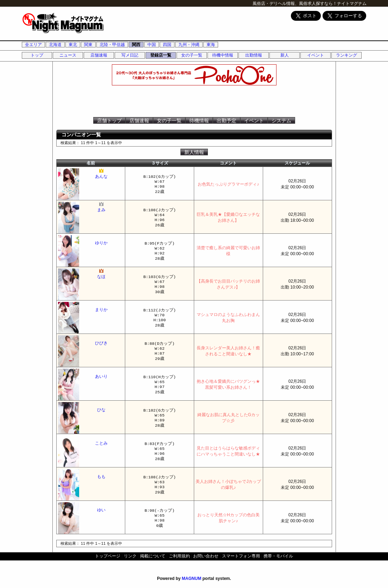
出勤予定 (227, 121)
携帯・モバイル (278, 556)
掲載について (153, 556)
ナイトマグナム (352, 4)
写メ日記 (130, 55)
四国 (167, 45)
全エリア (33, 45)
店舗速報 (99, 55)
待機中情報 (223, 55)
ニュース (68, 55)
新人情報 (194, 152)
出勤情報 (254, 55)
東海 (211, 45)
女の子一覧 (192, 55)
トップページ (108, 556)
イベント (316, 55)
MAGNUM (192, 579)
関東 (88, 45)
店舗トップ (109, 121)
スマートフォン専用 (241, 556)
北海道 (55, 45)
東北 (73, 45)
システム (281, 121)
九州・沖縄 (189, 45)
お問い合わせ (206, 556)
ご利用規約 (179, 556)
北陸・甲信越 (112, 45)
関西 (136, 45)
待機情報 (199, 121)
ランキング (346, 55)
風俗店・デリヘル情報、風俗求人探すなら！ (295, 4)
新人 (285, 55)
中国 (152, 45)
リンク (130, 556)
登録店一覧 (161, 55)
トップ (37, 55)
